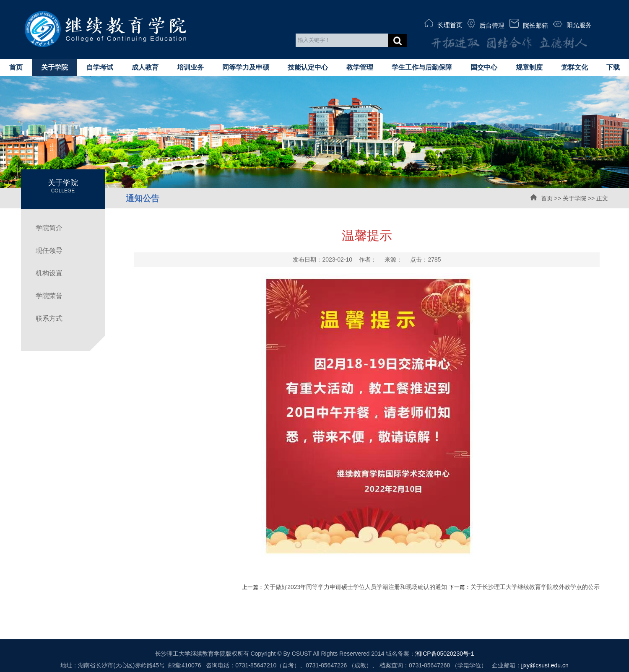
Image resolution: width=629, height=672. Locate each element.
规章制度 (529, 67)
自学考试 (100, 67)
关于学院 (55, 67)
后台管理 (486, 24)
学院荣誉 (49, 296)
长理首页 (443, 24)
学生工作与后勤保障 (422, 67)
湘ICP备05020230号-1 (444, 654)
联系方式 (49, 318)
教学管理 (360, 67)
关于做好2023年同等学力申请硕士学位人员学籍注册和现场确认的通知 (355, 587)
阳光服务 (572, 25)
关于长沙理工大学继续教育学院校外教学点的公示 (535, 587)
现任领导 (49, 250)
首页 (16, 67)
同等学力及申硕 (246, 67)
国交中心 (484, 67)
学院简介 (49, 228)
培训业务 (190, 67)
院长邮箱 (529, 24)
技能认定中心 (308, 67)
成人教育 (145, 67)
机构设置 (49, 273)
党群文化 (574, 67)
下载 (613, 67)
